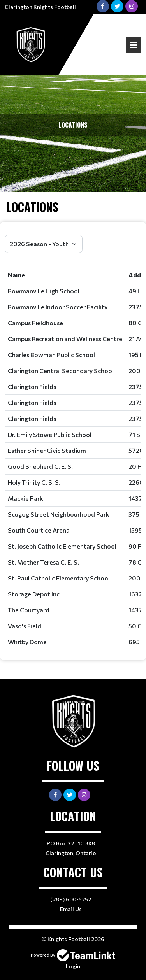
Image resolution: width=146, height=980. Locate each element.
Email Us (71, 909)
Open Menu (134, 45)
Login (73, 966)
